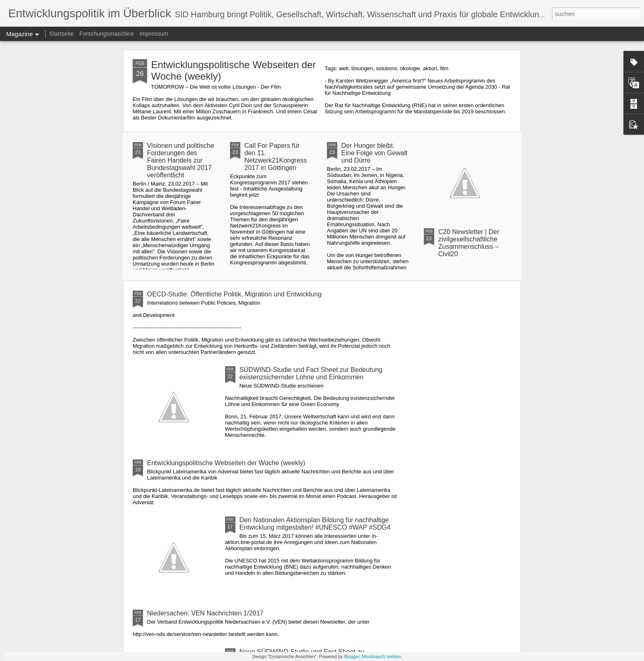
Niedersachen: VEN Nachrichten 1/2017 (205, 613)
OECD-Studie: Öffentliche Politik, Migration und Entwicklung (234, 294)
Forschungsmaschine (107, 34)
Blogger (352, 656)
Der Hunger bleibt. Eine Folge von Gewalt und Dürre (374, 153)
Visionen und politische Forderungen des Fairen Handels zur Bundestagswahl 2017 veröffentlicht (181, 160)
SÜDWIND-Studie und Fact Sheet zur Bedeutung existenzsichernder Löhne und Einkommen (311, 373)
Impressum (154, 34)
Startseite (61, 34)
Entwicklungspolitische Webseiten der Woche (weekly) (226, 463)
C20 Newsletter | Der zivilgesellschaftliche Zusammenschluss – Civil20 (469, 243)
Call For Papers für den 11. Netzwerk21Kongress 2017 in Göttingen (276, 157)
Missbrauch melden (381, 656)
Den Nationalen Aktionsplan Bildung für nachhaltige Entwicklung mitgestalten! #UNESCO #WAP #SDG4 (315, 524)
